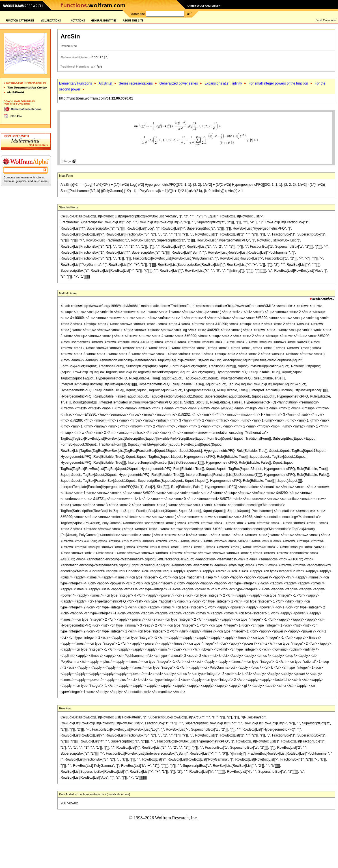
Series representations (136, 83)
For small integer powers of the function (278, 83)
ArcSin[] (105, 83)
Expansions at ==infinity (223, 83)
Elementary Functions (76, 83)
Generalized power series (178, 83)
